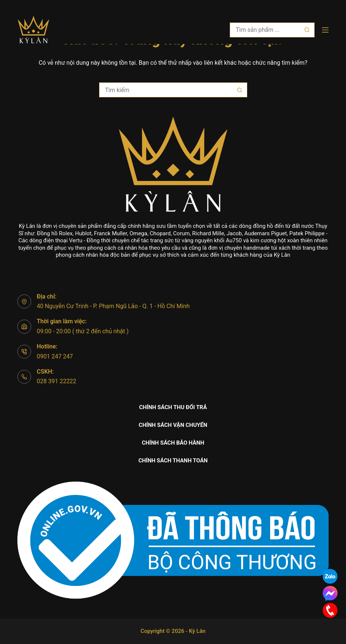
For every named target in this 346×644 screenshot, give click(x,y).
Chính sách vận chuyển (173, 425)
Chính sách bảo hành (173, 443)
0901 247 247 (55, 356)
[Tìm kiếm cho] (265, 30)
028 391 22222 (56, 381)
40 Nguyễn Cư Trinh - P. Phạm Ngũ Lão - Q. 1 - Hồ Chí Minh (113, 306)
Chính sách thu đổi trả (173, 407)
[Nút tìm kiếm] (307, 30)
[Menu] (325, 30)
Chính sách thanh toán (173, 461)
